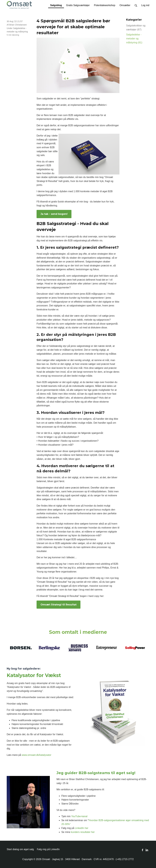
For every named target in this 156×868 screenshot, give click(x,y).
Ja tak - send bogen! (54, 214)
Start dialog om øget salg (20, 849)
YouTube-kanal (79, 816)
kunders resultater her (83, 832)
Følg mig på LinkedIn (48, 849)
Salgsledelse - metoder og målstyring (134, 38)
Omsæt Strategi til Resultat (58, 605)
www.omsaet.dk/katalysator (37, 755)
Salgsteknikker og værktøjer (136, 28)
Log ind (145, 5)
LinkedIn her (82, 828)
